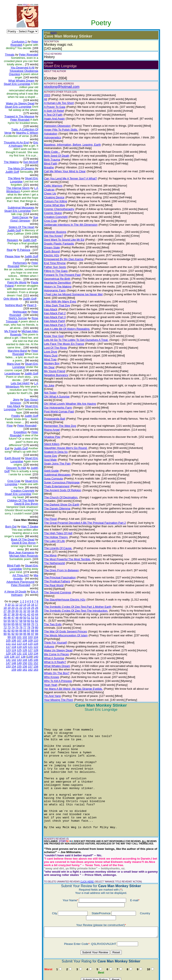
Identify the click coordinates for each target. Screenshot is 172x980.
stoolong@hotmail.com (58, 87)
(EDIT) (50, 33)
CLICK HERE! (84, 848)
